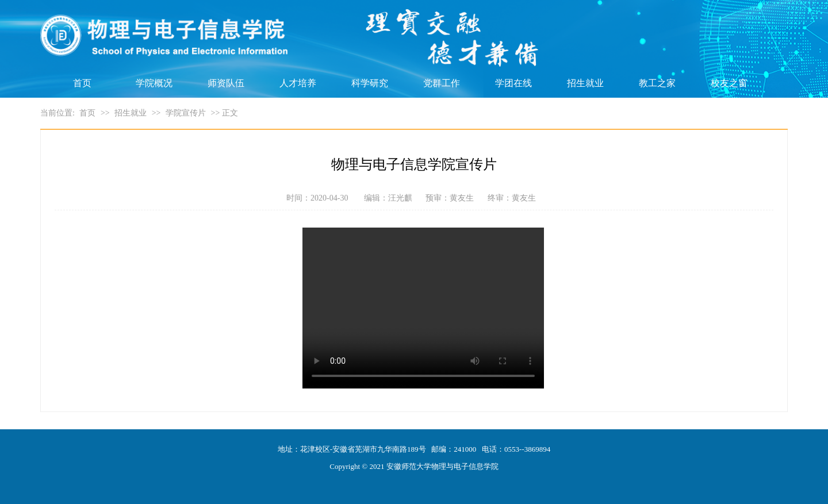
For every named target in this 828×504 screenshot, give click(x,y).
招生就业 (585, 83)
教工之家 (657, 83)
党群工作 (442, 83)
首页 (82, 83)
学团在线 (513, 83)
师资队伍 (226, 83)
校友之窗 (729, 83)
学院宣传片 (186, 113)
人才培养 (298, 83)
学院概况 (154, 83)
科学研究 (370, 83)
